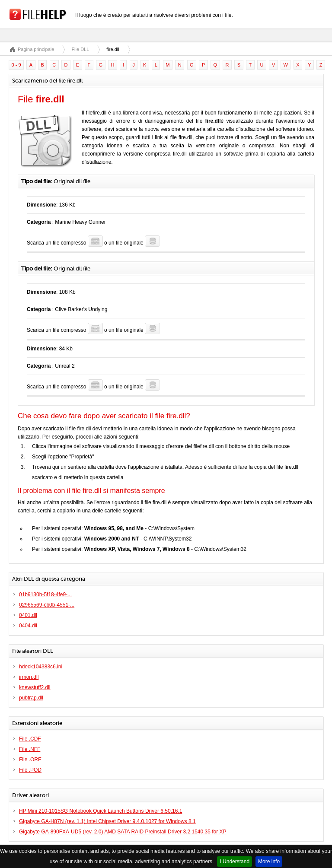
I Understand (235, 862)
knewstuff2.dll (35, 687)
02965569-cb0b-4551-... (47, 605)
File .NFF (30, 749)
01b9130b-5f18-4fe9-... (45, 595)
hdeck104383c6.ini (41, 667)
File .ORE (30, 760)
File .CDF (30, 739)
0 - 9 (16, 65)
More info (269, 862)
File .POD (30, 770)
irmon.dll (29, 677)
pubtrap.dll (31, 698)
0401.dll (28, 615)
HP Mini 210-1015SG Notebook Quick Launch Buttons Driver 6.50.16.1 (101, 811)
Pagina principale (36, 49)
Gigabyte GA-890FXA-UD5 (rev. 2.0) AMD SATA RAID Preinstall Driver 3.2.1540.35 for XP (123, 832)
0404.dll (28, 626)
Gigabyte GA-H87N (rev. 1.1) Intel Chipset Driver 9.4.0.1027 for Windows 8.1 (107, 821)
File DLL (80, 49)
